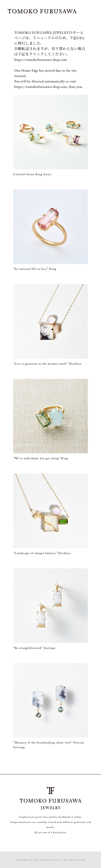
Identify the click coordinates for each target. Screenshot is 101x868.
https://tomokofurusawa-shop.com (41, 60)
